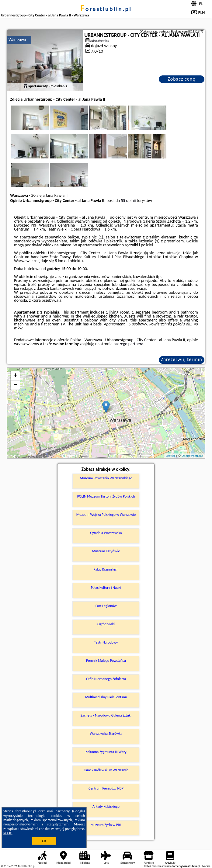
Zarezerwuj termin (182, 359)
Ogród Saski (106, 624)
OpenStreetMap (193, 456)
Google (79, 811)
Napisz (206, 866)
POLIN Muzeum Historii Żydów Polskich (106, 496)
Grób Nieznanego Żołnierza (106, 679)
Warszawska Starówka (106, 734)
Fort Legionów (106, 606)
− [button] (15, 385)
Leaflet (170, 456)
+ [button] (15, 376)
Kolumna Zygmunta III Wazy (106, 752)
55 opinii (128, 201)
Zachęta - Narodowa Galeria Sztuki (106, 715)
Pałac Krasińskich (106, 569)
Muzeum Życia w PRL (106, 825)
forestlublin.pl (106, 9)
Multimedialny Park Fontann (106, 697)
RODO (8, 833)
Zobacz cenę (182, 79)
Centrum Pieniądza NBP (106, 788)
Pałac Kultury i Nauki (106, 588)
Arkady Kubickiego (106, 807)
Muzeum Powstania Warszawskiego (106, 478)
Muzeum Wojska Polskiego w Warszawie (106, 515)
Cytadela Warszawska (106, 533)
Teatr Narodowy (106, 642)
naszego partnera (128, 344)
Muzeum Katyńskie (106, 551)
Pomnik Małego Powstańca (106, 661)
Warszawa (17, 40)
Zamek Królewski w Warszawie (106, 770)
